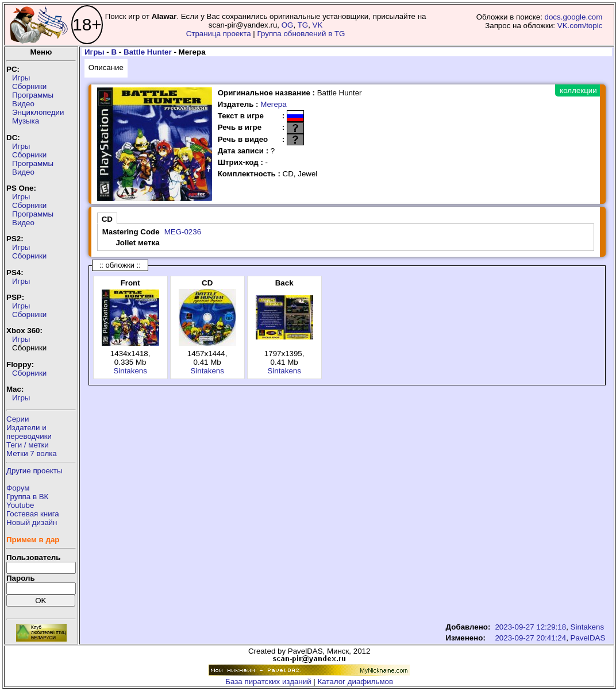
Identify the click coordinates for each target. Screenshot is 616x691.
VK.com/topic (580, 26)
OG (288, 25)
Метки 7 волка (32, 453)
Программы (33, 95)
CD (107, 219)
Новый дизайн (32, 522)
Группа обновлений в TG (301, 34)
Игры (21, 78)
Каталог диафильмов (356, 682)
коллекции (578, 90)
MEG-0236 (183, 232)
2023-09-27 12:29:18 (530, 627)
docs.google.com (574, 17)
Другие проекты (34, 471)
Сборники (29, 86)
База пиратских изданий (268, 682)
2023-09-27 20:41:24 (530, 638)
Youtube (20, 505)
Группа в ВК (27, 497)
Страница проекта (219, 34)
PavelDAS (588, 638)
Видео (23, 104)
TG (303, 25)
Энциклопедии (38, 112)
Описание (106, 67)
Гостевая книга (33, 514)
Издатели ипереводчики (29, 432)
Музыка (26, 121)
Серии (18, 419)
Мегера (273, 104)
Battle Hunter (148, 52)
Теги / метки (28, 445)
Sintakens (130, 371)
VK (318, 25)
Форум (18, 488)
